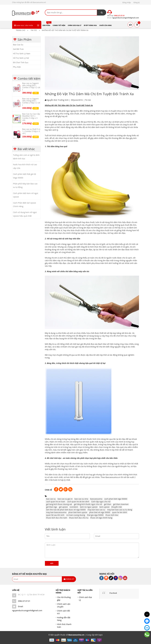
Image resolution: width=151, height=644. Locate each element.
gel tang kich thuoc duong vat (59, 504)
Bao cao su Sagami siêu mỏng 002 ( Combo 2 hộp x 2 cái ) (31, 102)
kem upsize (104, 507)
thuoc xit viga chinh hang (101, 518)
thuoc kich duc (112, 515)
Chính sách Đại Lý (85, 599)
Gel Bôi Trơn (18, 49)
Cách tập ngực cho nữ (101, 502)
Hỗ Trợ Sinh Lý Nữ (21, 58)
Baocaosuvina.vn (113, 477)
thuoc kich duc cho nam (57, 518)
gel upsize (63, 507)
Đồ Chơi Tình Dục (21, 62)
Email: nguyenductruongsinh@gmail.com (27, 608)
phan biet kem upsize (78, 512)
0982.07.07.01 (24, 601)
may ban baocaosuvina (56, 512)
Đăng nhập (127, 2)
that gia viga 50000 (95, 515)
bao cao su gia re (65, 499)
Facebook (113, 593)
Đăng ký (137, 2)
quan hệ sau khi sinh (55, 515)
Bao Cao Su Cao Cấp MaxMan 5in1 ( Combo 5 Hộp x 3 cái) (31, 117)
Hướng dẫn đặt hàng (64, 619)
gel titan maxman (121, 504)
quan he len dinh (120, 512)
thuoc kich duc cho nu (79, 518)
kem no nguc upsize (89, 507)
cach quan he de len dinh (78, 502)
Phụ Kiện (17, 67)
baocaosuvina (96, 499)
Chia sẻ (48, 490)
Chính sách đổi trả (64, 612)
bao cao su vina (81, 499)
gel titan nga (52, 507)
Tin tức (88, 100)
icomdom (74, 507)
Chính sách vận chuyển (64, 605)
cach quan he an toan (56, 502)
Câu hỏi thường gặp (64, 599)
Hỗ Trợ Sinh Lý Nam (22, 54)
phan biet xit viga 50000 (100, 512)
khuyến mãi (117, 507)
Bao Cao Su (18, 45)
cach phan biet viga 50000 (116, 499)
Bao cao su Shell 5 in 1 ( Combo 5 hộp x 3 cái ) (31, 131)
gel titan (108, 504)
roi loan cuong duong (76, 515)
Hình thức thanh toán (64, 626)
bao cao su (51, 499)
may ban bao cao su (96, 510)
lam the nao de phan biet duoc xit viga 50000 (66, 510)
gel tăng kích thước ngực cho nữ (88, 504)
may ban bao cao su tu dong (120, 510)
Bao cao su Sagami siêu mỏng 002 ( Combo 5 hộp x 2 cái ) (31, 86)
